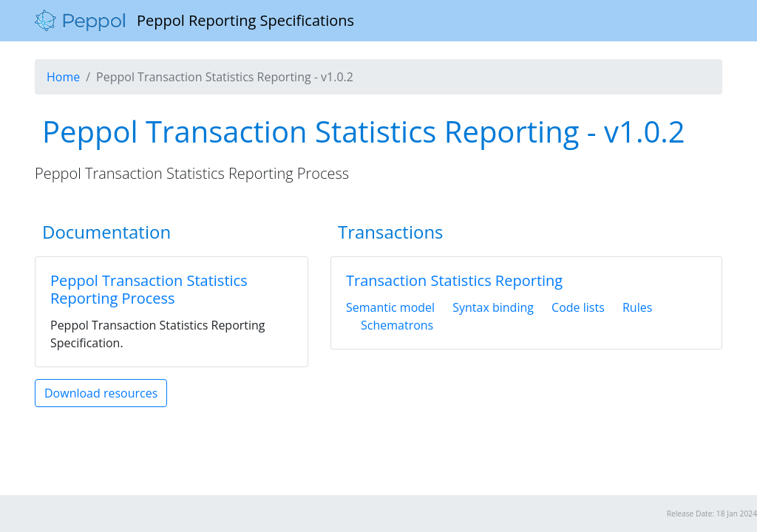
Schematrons (397, 325)
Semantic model (390, 307)
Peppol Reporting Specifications (194, 21)
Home (63, 77)
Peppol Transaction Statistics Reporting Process (149, 289)
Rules (637, 307)
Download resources (101, 393)
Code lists (578, 307)
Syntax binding (493, 307)
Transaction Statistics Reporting (454, 280)
